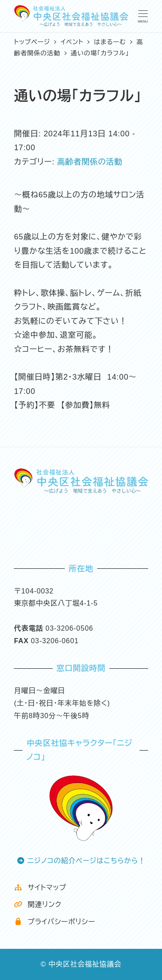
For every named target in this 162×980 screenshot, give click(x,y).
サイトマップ (40, 888)
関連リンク (38, 904)
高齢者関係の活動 (90, 162)
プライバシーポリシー (54, 922)
